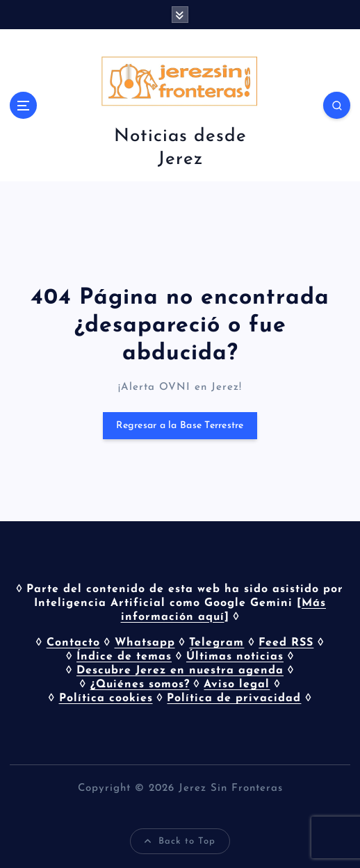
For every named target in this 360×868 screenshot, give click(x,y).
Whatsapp (145, 643)
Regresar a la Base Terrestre (180, 426)
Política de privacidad (234, 698)
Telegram (216, 643)
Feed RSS (286, 643)
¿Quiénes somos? (140, 685)
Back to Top (180, 842)
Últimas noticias (235, 657)
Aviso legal (237, 685)
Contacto (73, 643)
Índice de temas (124, 657)
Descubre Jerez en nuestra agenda (180, 671)
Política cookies (106, 698)
